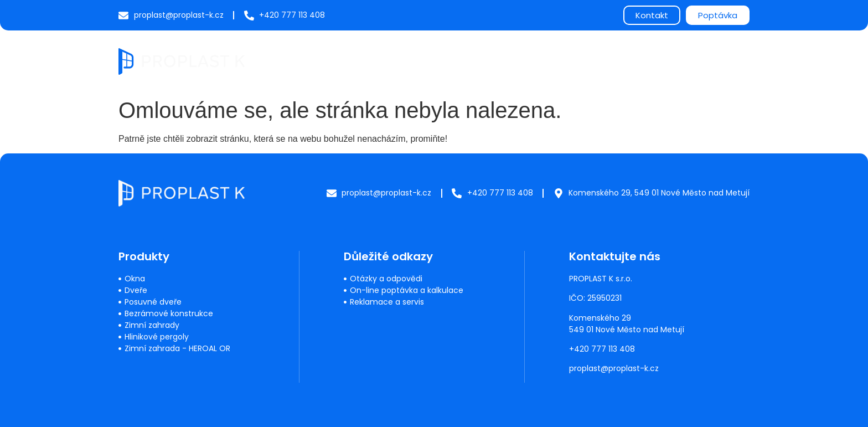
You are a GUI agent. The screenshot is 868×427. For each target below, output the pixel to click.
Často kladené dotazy (533, 61)
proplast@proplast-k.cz (614, 368)
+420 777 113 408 (602, 349)
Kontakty (721, 61)
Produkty (400, 61)
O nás (610, 61)
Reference (662, 61)
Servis (456, 61)
